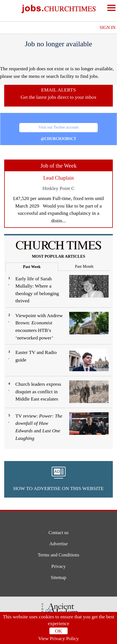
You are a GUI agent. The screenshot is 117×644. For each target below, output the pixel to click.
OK (59, 631)
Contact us (59, 533)
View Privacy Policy (59, 638)
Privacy (59, 567)
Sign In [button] (108, 27)
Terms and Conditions (58, 555)
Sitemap (59, 578)
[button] (59, 479)
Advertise (59, 544)
